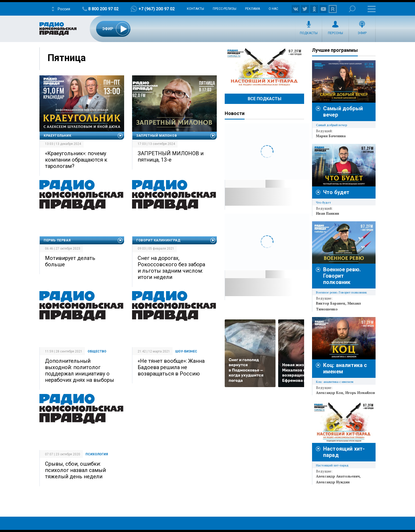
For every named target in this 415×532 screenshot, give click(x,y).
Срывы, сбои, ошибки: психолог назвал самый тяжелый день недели (75, 470)
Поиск (352, 9)
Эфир (362, 33)
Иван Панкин (328, 213)
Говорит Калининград (158, 240)
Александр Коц (330, 393)
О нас (273, 9)
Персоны (335, 33)
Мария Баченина (331, 136)
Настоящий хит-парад (264, 67)
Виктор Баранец (331, 303)
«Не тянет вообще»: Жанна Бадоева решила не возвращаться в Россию (171, 367)
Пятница (67, 58)
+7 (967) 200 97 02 (157, 9)
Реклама (252, 9)
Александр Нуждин (333, 482)
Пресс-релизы (225, 9)
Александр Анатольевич (338, 476)
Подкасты (309, 33)
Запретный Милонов (157, 136)
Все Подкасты (265, 99)
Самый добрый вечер (331, 125)
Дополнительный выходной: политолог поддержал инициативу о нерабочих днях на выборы (80, 370)
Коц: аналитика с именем (335, 382)
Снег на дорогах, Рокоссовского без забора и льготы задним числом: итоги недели (171, 268)
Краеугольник (57, 136)
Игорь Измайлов (360, 393)
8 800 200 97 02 (103, 9)
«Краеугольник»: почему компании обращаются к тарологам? (76, 160)
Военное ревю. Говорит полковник (342, 276)
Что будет (336, 192)
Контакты (195, 9)
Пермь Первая (57, 240)
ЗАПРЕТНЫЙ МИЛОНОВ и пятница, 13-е (171, 157)
